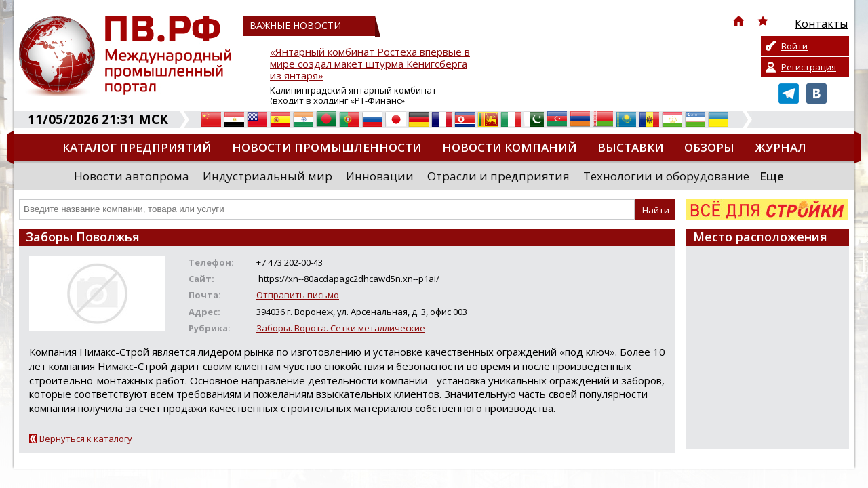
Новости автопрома (132, 176)
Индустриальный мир (268, 176)
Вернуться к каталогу (86, 439)
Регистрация (809, 67)
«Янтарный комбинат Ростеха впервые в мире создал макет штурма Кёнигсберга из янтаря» (370, 64)
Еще (772, 176)
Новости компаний (510, 147)
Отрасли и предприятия (498, 176)
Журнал (781, 147)
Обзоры (709, 147)
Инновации (380, 176)
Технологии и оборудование (666, 176)
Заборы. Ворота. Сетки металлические (341, 328)
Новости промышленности (327, 147)
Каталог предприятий (137, 147)
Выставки (631, 147)
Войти (794, 46)
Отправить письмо (298, 295)
